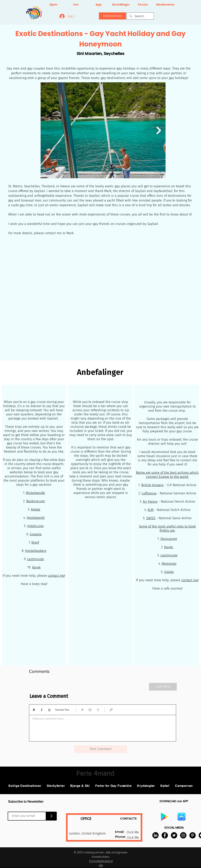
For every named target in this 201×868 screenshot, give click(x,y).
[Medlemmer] (165, 5)
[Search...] (140, 16)
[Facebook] (165, 835)
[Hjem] (53, 5)
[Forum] (143, 5)
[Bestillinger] (121, 5)
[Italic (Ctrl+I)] (42, 710)
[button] (113, 16)
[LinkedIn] (155, 835)
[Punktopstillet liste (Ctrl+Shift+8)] (98, 710)
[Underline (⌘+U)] (49, 710)
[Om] (76, 5)
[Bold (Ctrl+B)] (34, 710)
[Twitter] (174, 835)
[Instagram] (183, 835)
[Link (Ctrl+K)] (111, 710)
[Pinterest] (193, 835)
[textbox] (103, 727)
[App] (98, 5)
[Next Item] (159, 130)
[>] (51, 816)
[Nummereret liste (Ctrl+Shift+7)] (90, 710)
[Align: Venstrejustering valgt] (82, 710)
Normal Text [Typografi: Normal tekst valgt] (62, 710)
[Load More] (163, 687)
